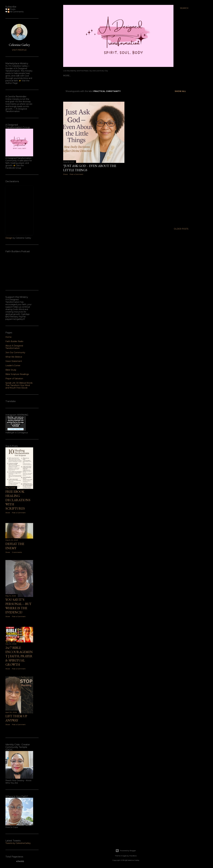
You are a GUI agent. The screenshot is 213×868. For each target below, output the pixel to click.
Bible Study (11, 370)
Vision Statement (14, 361)
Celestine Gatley (19, 45)
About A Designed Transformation (116, 76)
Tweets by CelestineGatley (18, 843)
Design (9, 238)
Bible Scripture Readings (17, 374)
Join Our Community (15, 352)
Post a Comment (76, 174)
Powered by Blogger (126, 851)
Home (66, 76)
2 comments (17, 552)
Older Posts (181, 229)
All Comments (16, 12)
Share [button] (65, 174)
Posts (12, 9)
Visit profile (19, 50)
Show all (180, 91)
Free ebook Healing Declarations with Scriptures (18, 500)
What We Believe (14, 357)
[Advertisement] (94, 201)
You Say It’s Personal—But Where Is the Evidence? (18, 606)
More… (163, 76)
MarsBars (133, 856)
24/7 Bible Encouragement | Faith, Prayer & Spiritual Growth (19, 656)
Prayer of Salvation (14, 379)
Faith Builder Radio (83, 76)
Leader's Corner (148, 76)
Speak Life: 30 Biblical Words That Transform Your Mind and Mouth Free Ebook (19, 385)
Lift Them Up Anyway (16, 718)
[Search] (184, 8)
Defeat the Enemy (15, 546)
